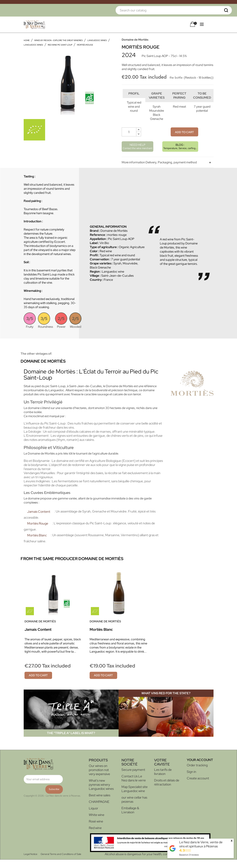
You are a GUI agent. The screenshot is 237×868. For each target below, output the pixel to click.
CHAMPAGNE (99, 810)
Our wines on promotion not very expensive (99, 778)
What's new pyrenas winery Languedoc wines (101, 793)
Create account (198, 787)
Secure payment (133, 778)
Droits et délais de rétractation (167, 791)
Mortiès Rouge (38, 532)
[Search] (174, 10)
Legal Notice (31, 862)
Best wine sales (100, 804)
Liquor (93, 817)
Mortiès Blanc (37, 544)
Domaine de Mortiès (135, 40)
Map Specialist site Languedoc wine (135, 797)
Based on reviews (189, 855)
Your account (200, 768)
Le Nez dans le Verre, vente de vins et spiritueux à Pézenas (201, 844)
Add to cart (184, 140)
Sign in (191, 780)
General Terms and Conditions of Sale (61, 862)
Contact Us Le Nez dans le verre (134, 787)
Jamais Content (39, 520)
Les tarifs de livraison (163, 780)
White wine (97, 823)
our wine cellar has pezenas (134, 808)
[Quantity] (129, 140)
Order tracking (197, 774)
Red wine (95, 836)
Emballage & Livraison (130, 818)
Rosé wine (96, 830)
